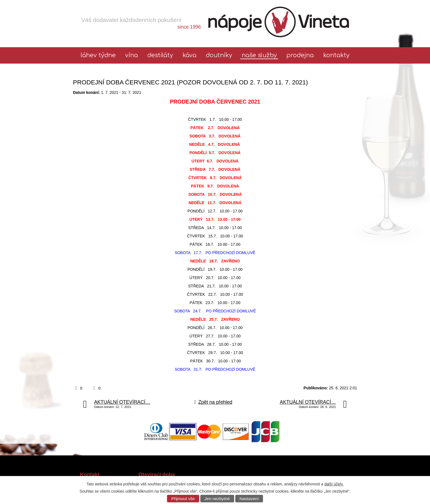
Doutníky (219, 55)
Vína (131, 55)
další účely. (334, 484)
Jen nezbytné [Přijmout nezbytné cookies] (217, 499)
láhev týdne (98, 55)
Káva (189, 55)
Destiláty (160, 55)
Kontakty (336, 55)
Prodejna (300, 55)
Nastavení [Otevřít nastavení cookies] (249, 499)
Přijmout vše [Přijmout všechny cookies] (183, 499)
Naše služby (259, 55)
